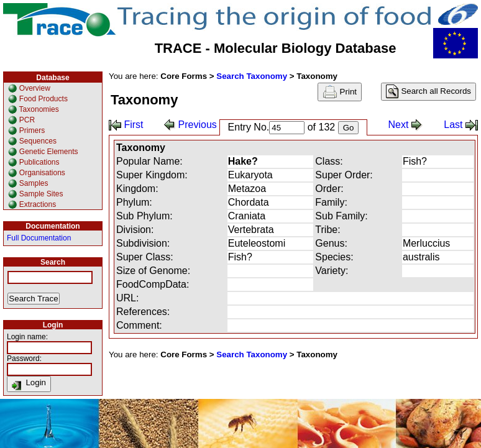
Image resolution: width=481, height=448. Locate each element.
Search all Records (428, 92)
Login (29, 384)
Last (461, 125)
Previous (190, 125)
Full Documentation (39, 238)
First (126, 125)
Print (340, 92)
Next (405, 125)
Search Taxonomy (252, 76)
